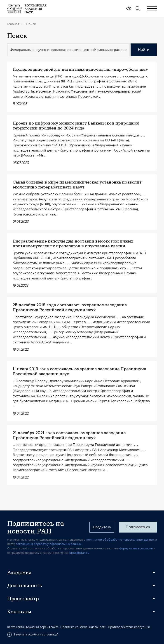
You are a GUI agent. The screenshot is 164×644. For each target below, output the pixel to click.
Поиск (31, 24)
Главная (13, 24)
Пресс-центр (23, 599)
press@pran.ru (79, 553)
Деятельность (25, 585)
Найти (144, 50)
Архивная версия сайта (42, 627)
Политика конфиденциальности (83, 627)
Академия (19, 572)
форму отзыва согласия (136, 548)
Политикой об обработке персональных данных (120, 540)
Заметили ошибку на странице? (33, 635)
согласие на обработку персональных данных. (49, 544)
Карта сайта (16, 627)
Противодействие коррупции (129, 627)
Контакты (19, 612)
